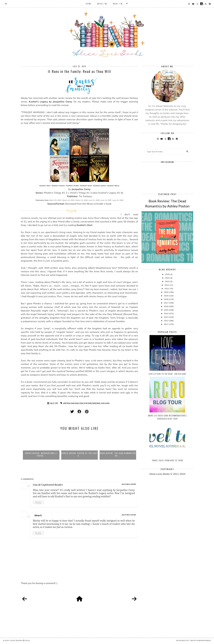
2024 (168, 278)
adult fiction (67, 403)
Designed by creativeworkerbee (194, 640)
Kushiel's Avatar (73, 186)
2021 (167, 289)
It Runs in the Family (86, 403)
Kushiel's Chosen (58, 186)
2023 (168, 281)
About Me (102, 4)
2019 (166, 296)
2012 (166, 321)
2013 (166, 317)
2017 (166, 303)
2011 (166, 324)
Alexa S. (38, 515)
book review (75, 403)
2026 (168, 274)
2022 (167, 285)
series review (105, 403)
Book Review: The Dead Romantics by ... (118, 454)
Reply (38, 502)
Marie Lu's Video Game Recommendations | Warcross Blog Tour (167, 417)
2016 (166, 306)
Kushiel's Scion (86, 186)
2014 (166, 313)
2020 (166, 292)
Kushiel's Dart (45, 186)
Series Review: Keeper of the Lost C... (80, 454)
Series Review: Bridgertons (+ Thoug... (41, 454)
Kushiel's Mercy (113, 186)
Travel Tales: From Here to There (167, 460)
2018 (166, 299)
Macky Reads (96, 403)
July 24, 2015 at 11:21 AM (129, 515)
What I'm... (119, 4)
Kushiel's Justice (100, 186)
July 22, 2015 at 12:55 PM (129, 484)
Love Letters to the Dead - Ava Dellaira (167, 374)
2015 (166, 310)
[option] (41, 446)
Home (89, 4)
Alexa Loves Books (13, 640)
